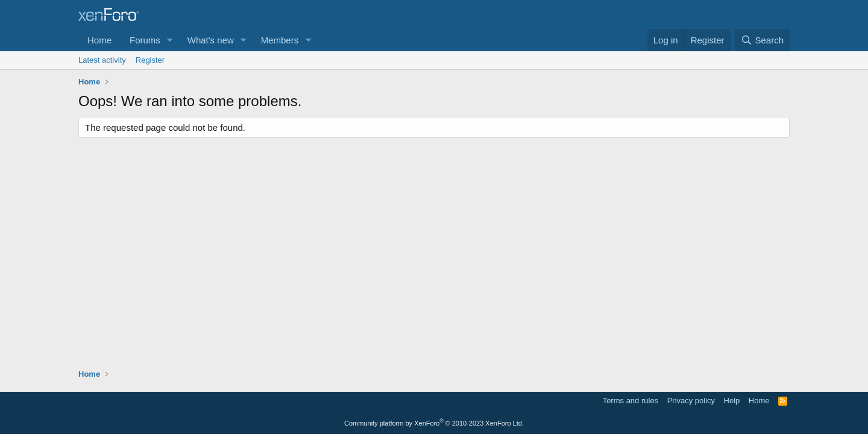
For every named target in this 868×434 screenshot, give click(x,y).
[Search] (762, 40)
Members (280, 40)
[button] (170, 40)
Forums (145, 40)
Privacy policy (691, 401)
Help (732, 401)
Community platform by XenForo (434, 423)
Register (150, 60)
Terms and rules (631, 401)
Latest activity (102, 60)
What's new (211, 40)
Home (99, 40)
